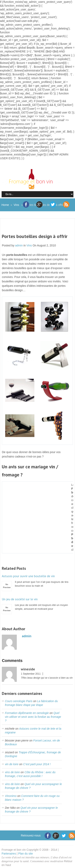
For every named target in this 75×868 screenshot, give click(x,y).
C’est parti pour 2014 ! (37, 764)
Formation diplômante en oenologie (27, 713)
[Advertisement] (38, 229)
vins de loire (12, 772)
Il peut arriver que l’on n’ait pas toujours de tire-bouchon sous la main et (37, 581)
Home (5, 205)
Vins (16, 205)
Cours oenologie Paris (19, 701)
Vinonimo (11, 796)
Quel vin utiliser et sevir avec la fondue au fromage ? (33, 717)
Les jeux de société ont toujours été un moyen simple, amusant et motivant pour (37, 604)
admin (19, 245)
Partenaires (9, 854)
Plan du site (25, 854)
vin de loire (12, 764)
